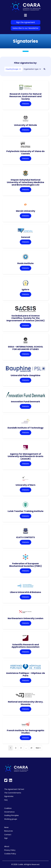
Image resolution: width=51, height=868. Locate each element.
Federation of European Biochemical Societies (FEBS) (26, 565)
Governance (9, 812)
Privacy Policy (10, 850)
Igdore (25, 289)
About (7, 846)
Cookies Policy (10, 854)
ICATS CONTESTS (25, 537)
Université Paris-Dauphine (25, 375)
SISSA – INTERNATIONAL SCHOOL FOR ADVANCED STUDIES (25, 348)
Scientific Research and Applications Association (25, 646)
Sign (6, 838)
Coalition (8, 808)
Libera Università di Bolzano (25, 592)
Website (25, 104)
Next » (38, 748)
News (6, 827)
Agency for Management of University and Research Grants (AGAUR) (25, 456)
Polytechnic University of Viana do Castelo (25, 152)
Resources (9, 831)
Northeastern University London (25, 618)
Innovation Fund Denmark (25, 402)
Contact (8, 835)
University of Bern (25, 485)
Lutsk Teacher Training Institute (26, 511)
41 (31, 748)
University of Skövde (25, 125)
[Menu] (25, 15)
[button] (44, 69)
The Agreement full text (14, 789)
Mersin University (26, 211)
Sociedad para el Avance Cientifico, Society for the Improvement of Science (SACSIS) (26, 318)
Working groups (11, 819)
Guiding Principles (11, 815)
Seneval (26, 237)
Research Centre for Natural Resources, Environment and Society (25, 96)
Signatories (9, 796)
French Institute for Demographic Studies (26, 732)
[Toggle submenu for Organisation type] (40, 69)
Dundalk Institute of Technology (25, 428)
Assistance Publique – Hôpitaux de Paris (26, 674)
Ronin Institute (25, 263)
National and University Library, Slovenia (26, 703)
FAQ (6, 800)
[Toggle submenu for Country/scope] (20, 69)
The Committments (13, 793)
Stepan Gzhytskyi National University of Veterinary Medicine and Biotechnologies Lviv (25, 182)
